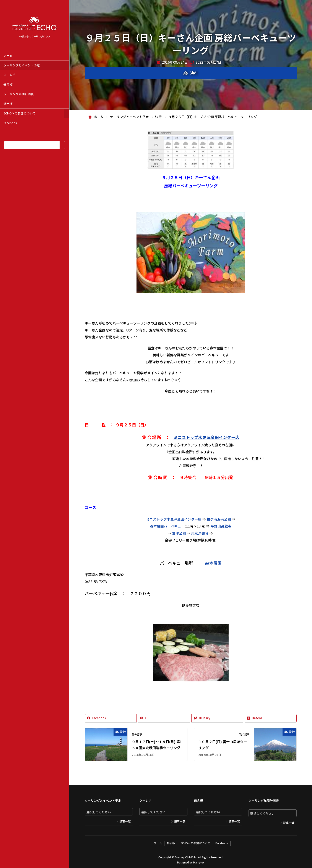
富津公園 (179, 533)
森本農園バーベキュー (167, 526)
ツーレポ (10, 75)
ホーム (8, 55)
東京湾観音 (200, 533)
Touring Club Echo (186, 856)
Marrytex (199, 861)
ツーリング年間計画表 (19, 94)
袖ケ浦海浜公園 (219, 519)
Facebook (10, 123)
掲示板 (8, 104)
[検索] (62, 145)
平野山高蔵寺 (221, 526)
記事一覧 (125, 821)
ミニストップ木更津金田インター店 (206, 437)
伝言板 (8, 84)
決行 (194, 73)
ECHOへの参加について (20, 113)
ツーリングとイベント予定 (22, 65)
